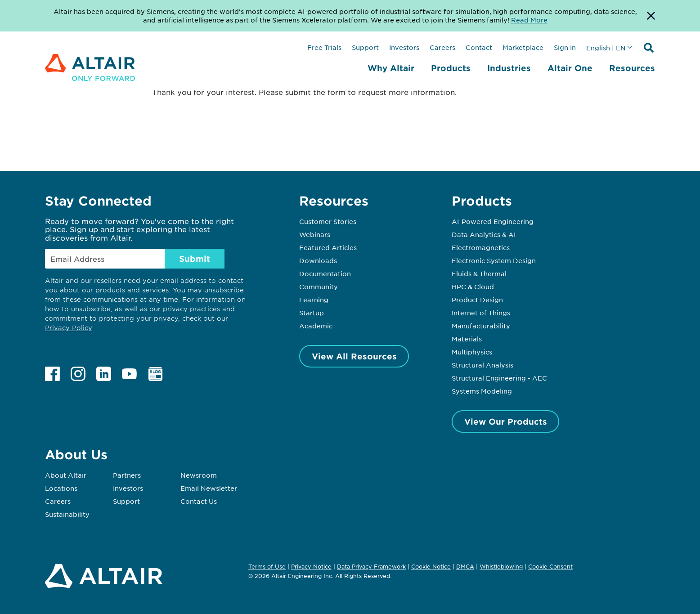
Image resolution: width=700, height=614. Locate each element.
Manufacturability (481, 326)
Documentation (325, 273)
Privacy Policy (68, 328)
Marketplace (523, 47)
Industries (509, 68)
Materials (467, 339)
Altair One (570, 68)
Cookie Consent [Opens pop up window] (550, 567)
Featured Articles (328, 247)
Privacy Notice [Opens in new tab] (311, 566)
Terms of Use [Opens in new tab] (267, 566)
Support (365, 47)
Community (319, 287)
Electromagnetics (481, 247)
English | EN (606, 48)
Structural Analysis (482, 365)
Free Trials (324, 47)
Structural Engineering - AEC (499, 378)
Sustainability (67, 514)
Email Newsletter (209, 488)
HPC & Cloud (473, 287)
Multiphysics (472, 352)
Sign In (565, 47)
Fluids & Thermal (479, 273)
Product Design (477, 300)
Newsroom (199, 475)
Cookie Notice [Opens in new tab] (431, 566)
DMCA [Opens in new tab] (465, 566)
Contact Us (199, 501)
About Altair (66, 475)
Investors (404, 47)
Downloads (318, 260)
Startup (312, 313)
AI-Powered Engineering (493, 221)
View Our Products (506, 421)
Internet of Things (481, 313)
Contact (479, 47)
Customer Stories (328, 221)
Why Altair (391, 68)
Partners (127, 475)
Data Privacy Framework (371, 566)
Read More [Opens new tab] (529, 20)
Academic (316, 326)
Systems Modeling (482, 391)
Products (451, 68)
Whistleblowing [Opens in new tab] (501, 566)
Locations (61, 488)
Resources (632, 68)
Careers (442, 47)
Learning (314, 300)
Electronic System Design (494, 260)
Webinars (315, 234)
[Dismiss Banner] (651, 16)
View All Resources (354, 356)
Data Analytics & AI (484, 234)
